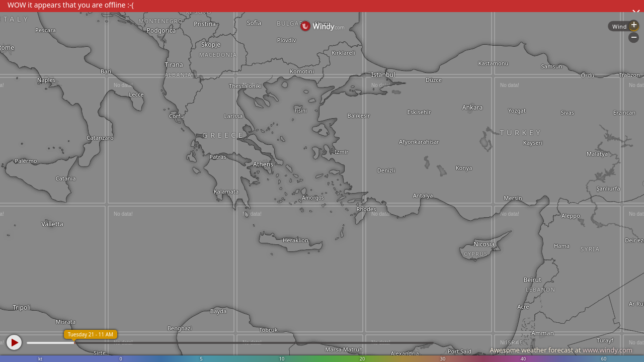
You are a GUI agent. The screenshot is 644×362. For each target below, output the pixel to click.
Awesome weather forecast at (561, 350)
